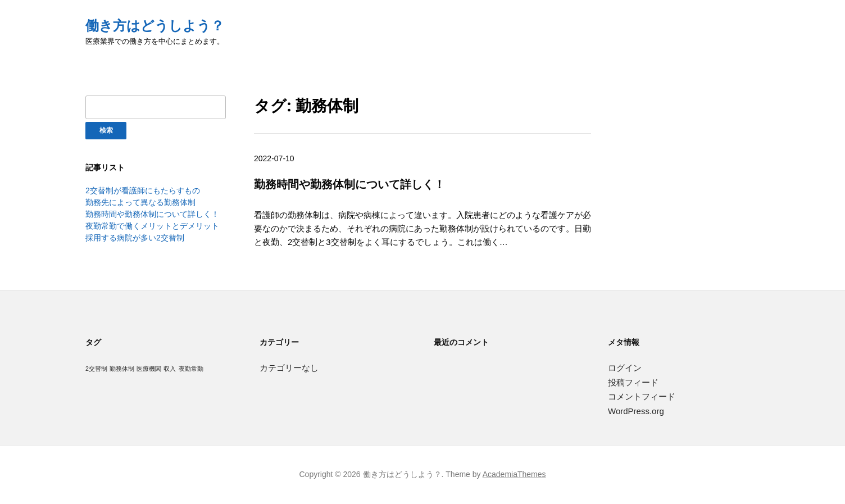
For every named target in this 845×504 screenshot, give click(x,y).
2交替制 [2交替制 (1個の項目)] (96, 369)
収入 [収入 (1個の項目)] (170, 369)
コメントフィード (642, 396)
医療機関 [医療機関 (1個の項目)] (149, 369)
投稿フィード (633, 382)
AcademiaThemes (514, 474)
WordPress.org (636, 411)
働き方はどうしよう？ (155, 26)
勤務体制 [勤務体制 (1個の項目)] (122, 369)
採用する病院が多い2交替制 (135, 238)
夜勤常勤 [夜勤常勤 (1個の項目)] (191, 369)
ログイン (625, 368)
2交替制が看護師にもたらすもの (143, 190)
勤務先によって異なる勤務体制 (140, 202)
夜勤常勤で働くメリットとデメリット (152, 226)
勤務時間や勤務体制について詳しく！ (152, 214)
